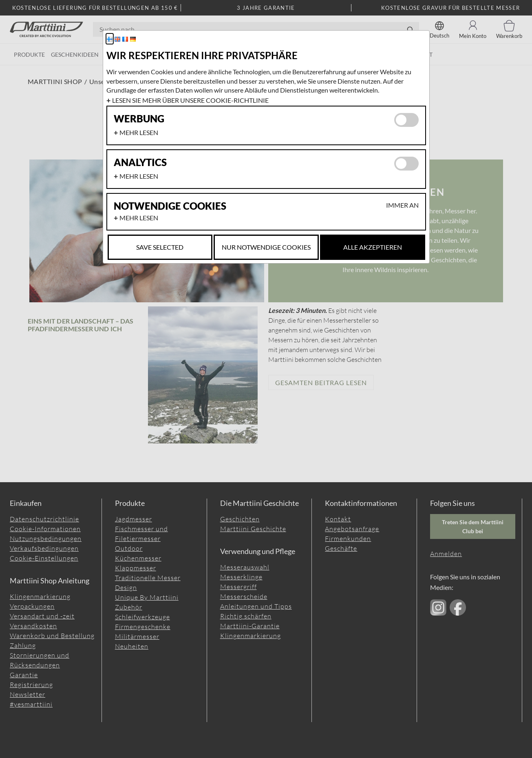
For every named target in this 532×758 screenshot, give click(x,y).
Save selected (160, 247)
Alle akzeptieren (373, 247)
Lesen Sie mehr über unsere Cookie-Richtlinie (190, 100)
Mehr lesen (139, 132)
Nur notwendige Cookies (266, 247)
